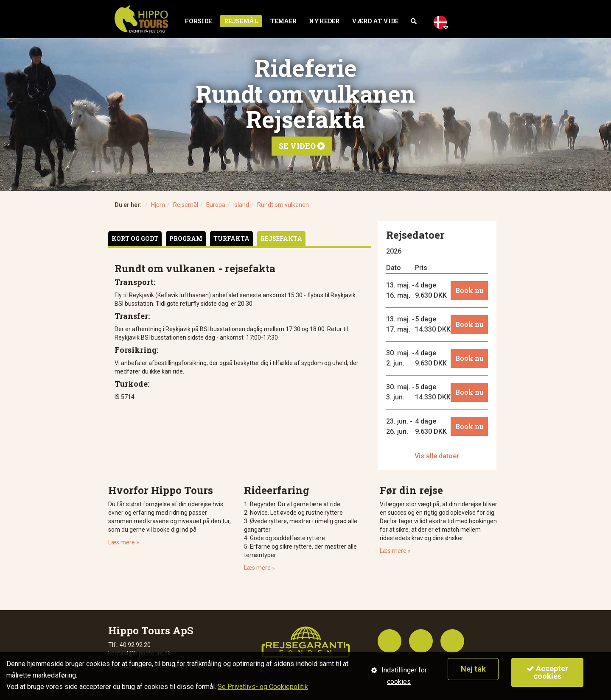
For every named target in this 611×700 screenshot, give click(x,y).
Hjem (158, 205)
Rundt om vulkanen (283, 205)
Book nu (469, 290)
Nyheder (324, 21)
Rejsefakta (281, 238)
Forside (198, 21)
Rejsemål (241, 21)
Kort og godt (135, 238)
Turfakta (231, 238)
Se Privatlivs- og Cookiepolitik (263, 687)
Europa (216, 205)
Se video (302, 146)
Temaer (283, 21)
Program (186, 238)
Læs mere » (124, 542)
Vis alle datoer (437, 456)
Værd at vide (375, 21)
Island (241, 205)
